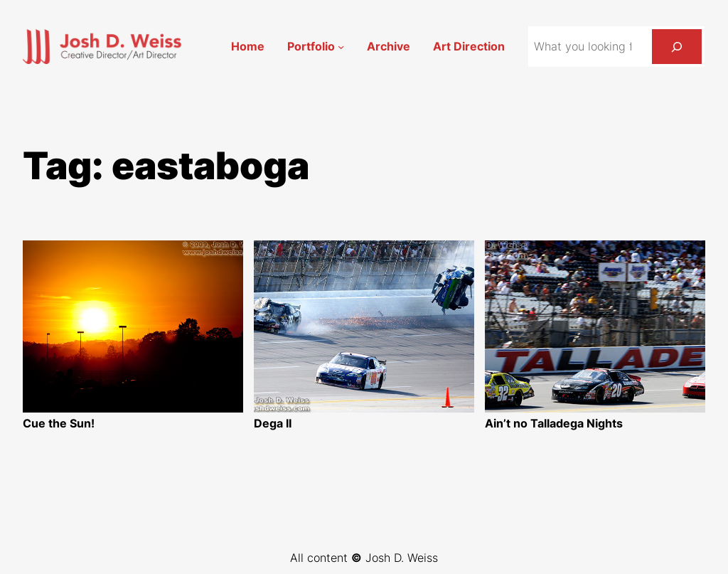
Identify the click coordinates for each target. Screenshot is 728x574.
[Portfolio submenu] (341, 47)
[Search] (677, 47)
